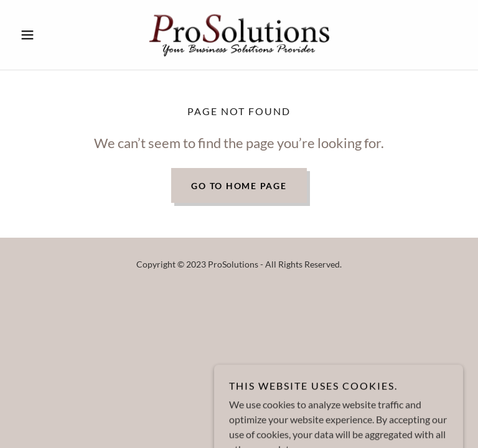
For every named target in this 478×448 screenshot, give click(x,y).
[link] (239, 35)
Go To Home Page (239, 186)
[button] (49, 35)
